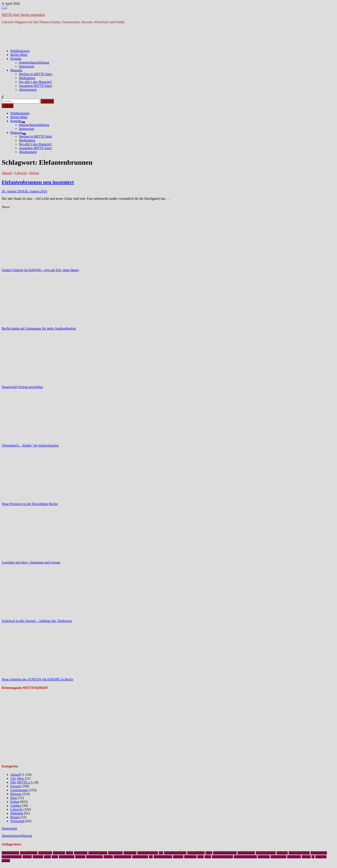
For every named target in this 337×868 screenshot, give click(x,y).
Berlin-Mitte (19, 55)
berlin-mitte (81, 853)
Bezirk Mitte (115, 853)
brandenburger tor (148, 853)
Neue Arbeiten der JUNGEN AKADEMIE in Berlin (37, 679)
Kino (14, 798)
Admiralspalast (10, 853)
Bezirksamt (130, 853)
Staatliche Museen (222, 857)
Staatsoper (264, 857)
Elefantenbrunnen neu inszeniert (38, 182)
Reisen (34, 173)
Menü (8, 106)
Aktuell (7, 173)
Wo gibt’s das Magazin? (35, 82)
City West (17, 778)
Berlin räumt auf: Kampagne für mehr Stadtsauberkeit (39, 328)
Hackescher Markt (299, 853)
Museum (80, 857)
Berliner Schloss (98, 853)
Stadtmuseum (278, 857)
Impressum (27, 66)
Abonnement (28, 90)
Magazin (16, 70)
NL (151, 857)
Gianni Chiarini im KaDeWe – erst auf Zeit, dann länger (40, 270)
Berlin (70, 853)
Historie (16, 794)
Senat (201, 857)
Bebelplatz (59, 853)
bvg (161, 853)
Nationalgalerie (123, 857)
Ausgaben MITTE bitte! (36, 86)
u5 (313, 857)
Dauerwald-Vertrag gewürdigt (22, 387)
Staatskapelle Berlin (245, 857)
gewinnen (282, 853)
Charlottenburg (196, 853)
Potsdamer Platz (163, 857)
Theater (306, 857)
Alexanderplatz (29, 853)
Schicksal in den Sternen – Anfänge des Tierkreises (37, 621)
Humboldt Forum (12, 857)
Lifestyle (21, 173)
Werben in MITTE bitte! (36, 74)
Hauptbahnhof (319, 853)
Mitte (55, 857)
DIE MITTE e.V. (22, 782)
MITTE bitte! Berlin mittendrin (23, 15)
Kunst (47, 857)
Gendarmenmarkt (266, 853)
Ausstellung (45, 853)
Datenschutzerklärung (34, 62)
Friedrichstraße (246, 853)
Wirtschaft (18, 821)
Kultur (15, 802)
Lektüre (16, 806)
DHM (209, 853)
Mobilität (17, 813)
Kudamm (38, 857)
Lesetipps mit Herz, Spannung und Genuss (31, 562)
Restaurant (190, 857)
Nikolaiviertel (140, 857)
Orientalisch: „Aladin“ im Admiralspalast (30, 445)
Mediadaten (27, 78)
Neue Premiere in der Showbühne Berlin (30, 504)
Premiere (178, 857)
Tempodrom (294, 857)
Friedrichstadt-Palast (225, 853)
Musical (108, 857)
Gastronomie (19, 790)
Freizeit (16, 786)
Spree (208, 857)
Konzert (27, 857)
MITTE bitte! (67, 857)
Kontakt (16, 59)
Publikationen (20, 51)
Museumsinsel (94, 857)
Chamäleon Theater (175, 853)
